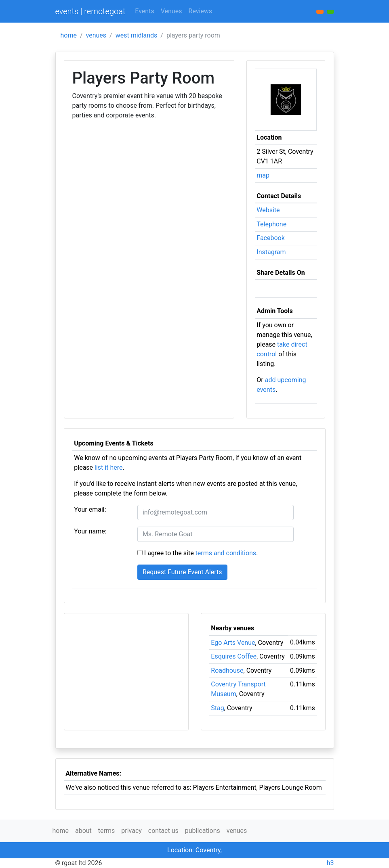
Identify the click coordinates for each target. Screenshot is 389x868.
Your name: (90, 531)
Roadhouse (227, 670)
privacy (131, 831)
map (263, 175)
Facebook (270, 238)
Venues (171, 11)
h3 (330, 863)
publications (203, 831)
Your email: (90, 509)
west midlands (137, 35)
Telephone (271, 224)
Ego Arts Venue (233, 643)
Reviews (200, 11)
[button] (330, 12)
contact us (163, 831)
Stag (217, 708)
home (69, 35)
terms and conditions (226, 553)
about (83, 831)
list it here (108, 467)
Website (268, 210)
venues (96, 35)
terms (106, 831)
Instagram (271, 252)
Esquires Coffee (234, 656)
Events (144, 11)
